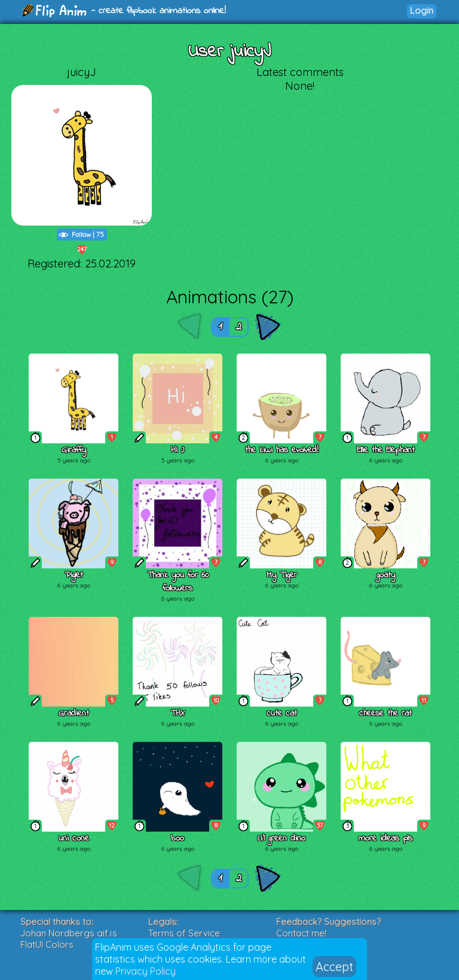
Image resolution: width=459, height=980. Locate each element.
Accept (334, 967)
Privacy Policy (146, 971)
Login (422, 10)
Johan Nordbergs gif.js (69, 933)
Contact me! (301, 933)
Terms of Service (184, 933)
